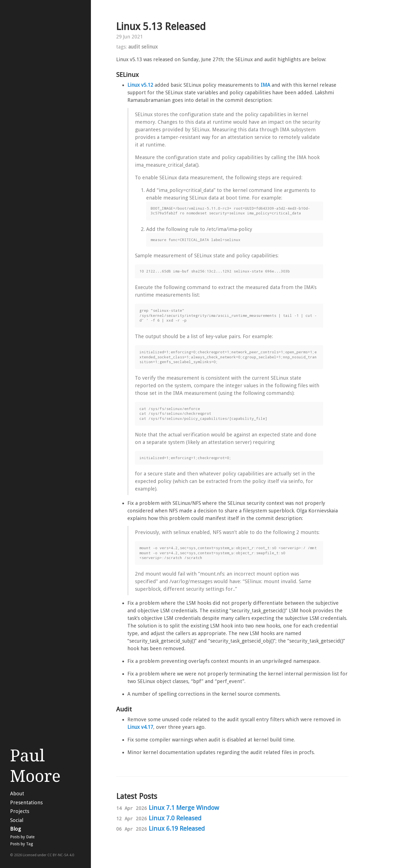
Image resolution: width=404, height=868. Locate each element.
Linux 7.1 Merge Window (184, 808)
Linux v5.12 (140, 85)
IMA (265, 85)
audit (134, 47)
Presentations (26, 802)
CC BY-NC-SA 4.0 (61, 855)
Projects (20, 811)
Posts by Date (22, 837)
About (17, 793)
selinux (150, 47)
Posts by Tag (22, 844)
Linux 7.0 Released (175, 818)
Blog (15, 829)
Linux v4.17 (140, 727)
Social (17, 820)
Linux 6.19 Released (177, 828)
